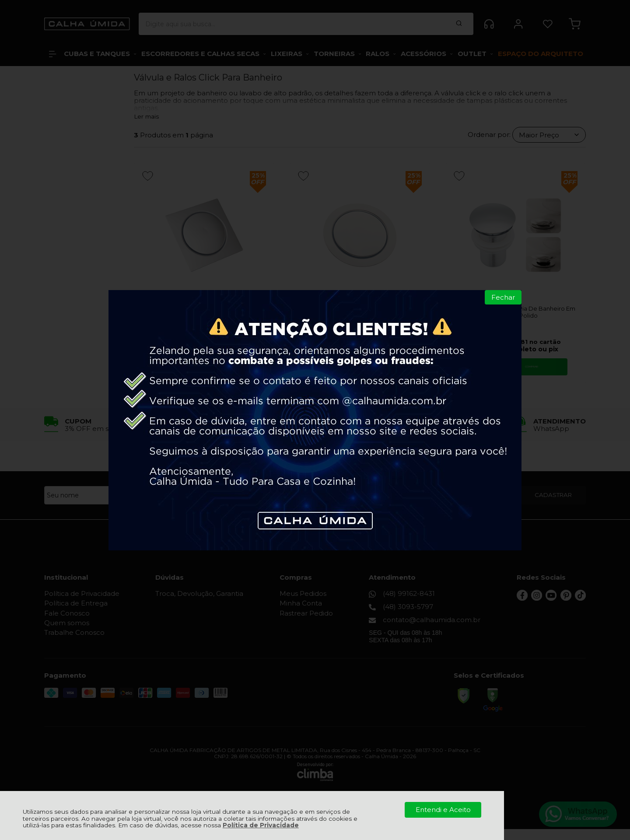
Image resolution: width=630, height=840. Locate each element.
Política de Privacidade (261, 825)
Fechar (503, 297)
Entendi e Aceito (443, 810)
